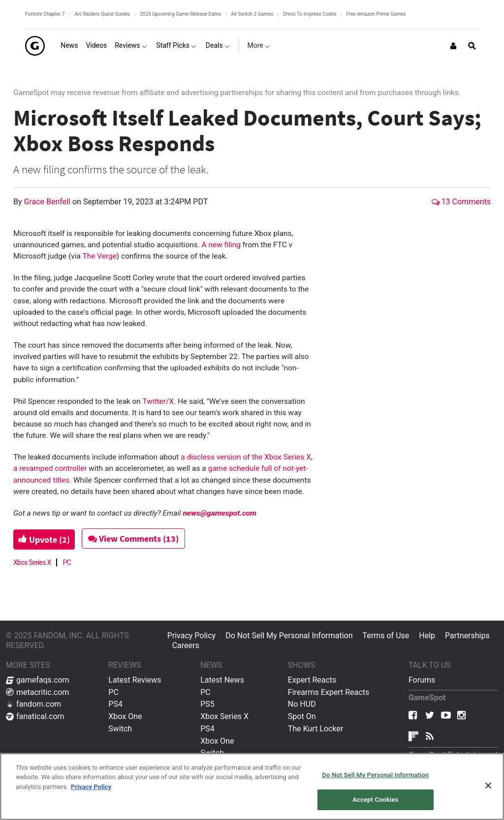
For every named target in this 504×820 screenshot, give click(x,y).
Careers (186, 645)
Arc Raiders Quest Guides (102, 14)
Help (427, 636)
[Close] (488, 786)
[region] (252, 787)
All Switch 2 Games (252, 14)
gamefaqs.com (38, 680)
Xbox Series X (32, 562)
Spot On (302, 716)
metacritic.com (37, 692)
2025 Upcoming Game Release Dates (180, 14)
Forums (422, 680)
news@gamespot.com (220, 513)
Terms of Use (386, 636)
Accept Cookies (375, 800)
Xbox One (125, 716)
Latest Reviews (135, 680)
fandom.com (33, 704)
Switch (120, 729)
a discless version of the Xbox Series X (246, 457)
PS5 (207, 704)
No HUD (302, 704)
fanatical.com (35, 716)
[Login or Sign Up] (453, 46)
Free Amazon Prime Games (376, 14)
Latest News (222, 680)
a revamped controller (50, 468)
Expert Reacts (312, 680)
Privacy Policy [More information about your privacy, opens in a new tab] (91, 787)
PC (67, 562)
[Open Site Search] (472, 46)
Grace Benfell (48, 202)
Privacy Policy (192, 636)
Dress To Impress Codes (310, 14)
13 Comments (461, 202)
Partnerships (467, 636)
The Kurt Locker (315, 729)
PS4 (115, 704)
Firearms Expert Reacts (329, 692)
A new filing (221, 245)
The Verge (99, 256)
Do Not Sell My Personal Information (289, 636)
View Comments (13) (140, 539)
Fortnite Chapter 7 (45, 14)
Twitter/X (158, 401)
